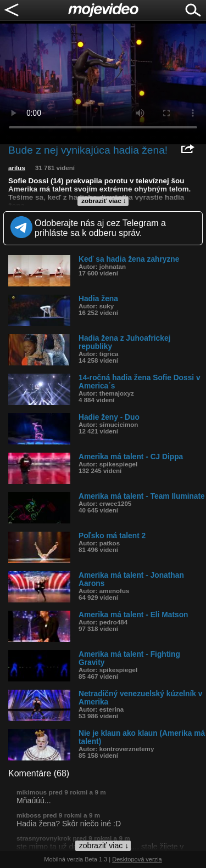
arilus (17, 168)
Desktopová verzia (137, 859)
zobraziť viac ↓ (104, 201)
